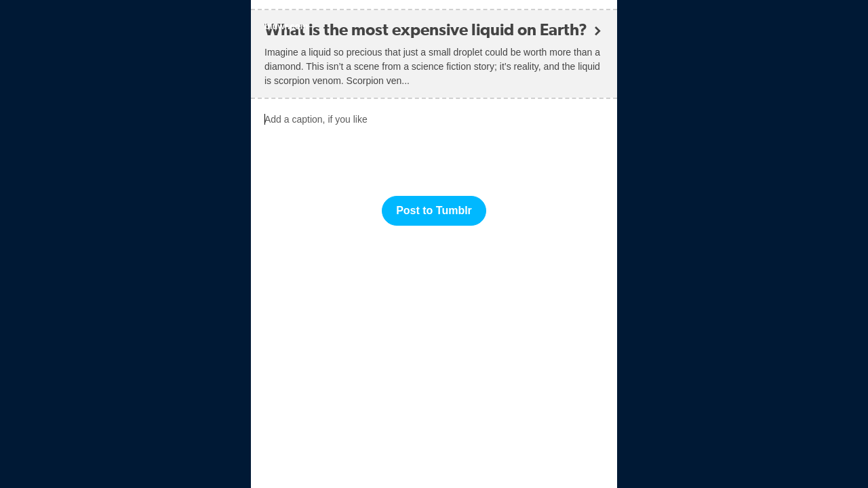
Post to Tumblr (434, 210)
